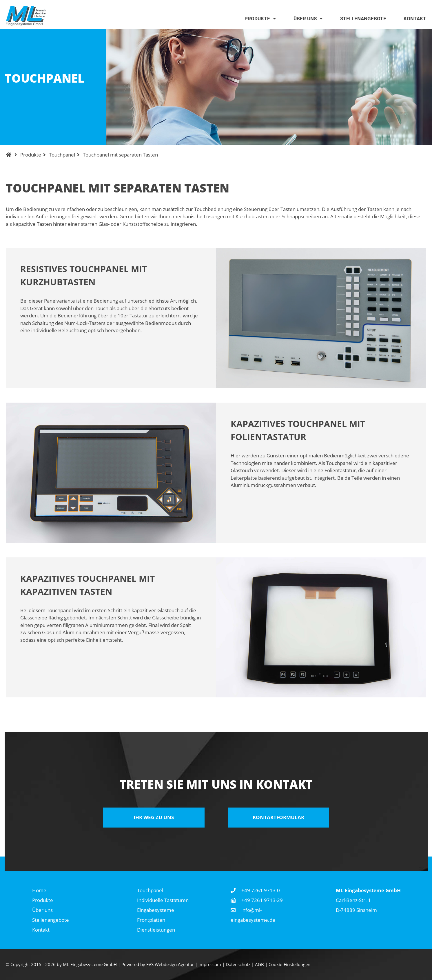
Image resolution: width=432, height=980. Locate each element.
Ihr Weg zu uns (154, 817)
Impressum (210, 964)
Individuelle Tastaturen (163, 900)
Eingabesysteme (156, 910)
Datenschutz (238, 964)
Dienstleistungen (156, 930)
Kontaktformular (278, 817)
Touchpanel (62, 155)
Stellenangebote (51, 920)
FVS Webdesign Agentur (170, 964)
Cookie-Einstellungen (289, 964)
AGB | (262, 964)
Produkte (31, 155)
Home (39, 890)
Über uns (42, 910)
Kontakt (41, 930)
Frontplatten (151, 920)
